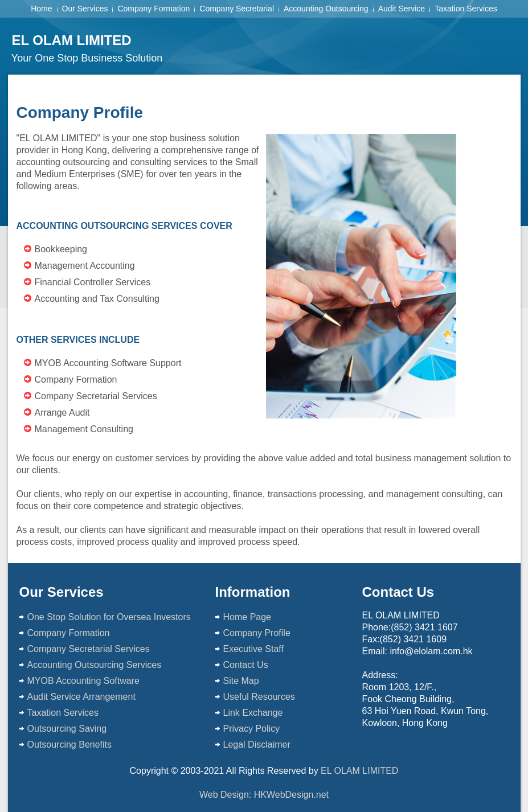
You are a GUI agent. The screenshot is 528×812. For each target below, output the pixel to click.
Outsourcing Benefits (70, 745)
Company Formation (154, 9)
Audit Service (402, 9)
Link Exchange (254, 713)
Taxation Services (466, 9)
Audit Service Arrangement (83, 697)
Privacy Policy (253, 729)
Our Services (85, 9)
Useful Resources (261, 697)
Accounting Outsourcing (326, 9)
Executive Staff (253, 649)
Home (41, 9)
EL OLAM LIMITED (71, 40)
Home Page (247, 617)
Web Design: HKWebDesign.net (264, 795)
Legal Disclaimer (257, 745)
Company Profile (257, 633)
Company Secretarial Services (90, 649)
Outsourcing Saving (67, 729)
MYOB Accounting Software (85, 681)
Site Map (241, 681)
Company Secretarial (237, 9)
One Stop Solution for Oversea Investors (109, 617)
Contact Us (246, 665)
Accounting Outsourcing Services (95, 665)
